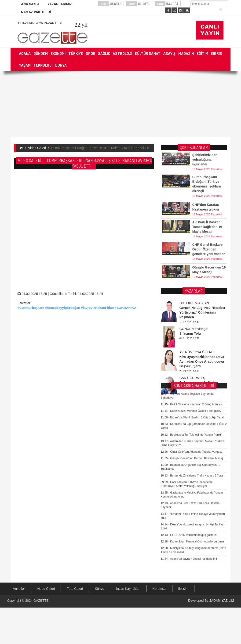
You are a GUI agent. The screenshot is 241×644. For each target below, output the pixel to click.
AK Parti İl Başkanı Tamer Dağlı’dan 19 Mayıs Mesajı (207, 213)
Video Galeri (37, 148)
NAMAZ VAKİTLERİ (36, 12)
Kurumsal (159, 589)
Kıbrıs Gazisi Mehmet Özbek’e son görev (191, 276)
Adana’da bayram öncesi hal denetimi (189, 424)
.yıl (81, 25)
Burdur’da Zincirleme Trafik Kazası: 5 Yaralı (192, 341)
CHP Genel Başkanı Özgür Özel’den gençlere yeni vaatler (209, 235)
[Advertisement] (79, 130)
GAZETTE (41, 601)
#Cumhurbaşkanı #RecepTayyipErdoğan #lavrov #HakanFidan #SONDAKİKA (77, 308)
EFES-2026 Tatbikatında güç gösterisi (189, 400)
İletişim (183, 589)
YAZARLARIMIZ (60, 4)
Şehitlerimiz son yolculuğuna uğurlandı (205, 145)
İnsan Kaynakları (128, 589)
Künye (99, 589)
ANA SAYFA (30, 4)
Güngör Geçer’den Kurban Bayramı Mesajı (192, 323)
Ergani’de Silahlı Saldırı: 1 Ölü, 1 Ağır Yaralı (193, 283)
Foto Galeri (75, 589)
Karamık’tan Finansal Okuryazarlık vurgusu (192, 407)
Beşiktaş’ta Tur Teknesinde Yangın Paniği (191, 300)
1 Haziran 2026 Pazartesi (40, 23)
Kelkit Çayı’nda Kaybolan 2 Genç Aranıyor (192, 269)
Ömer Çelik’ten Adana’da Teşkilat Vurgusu (192, 317)
